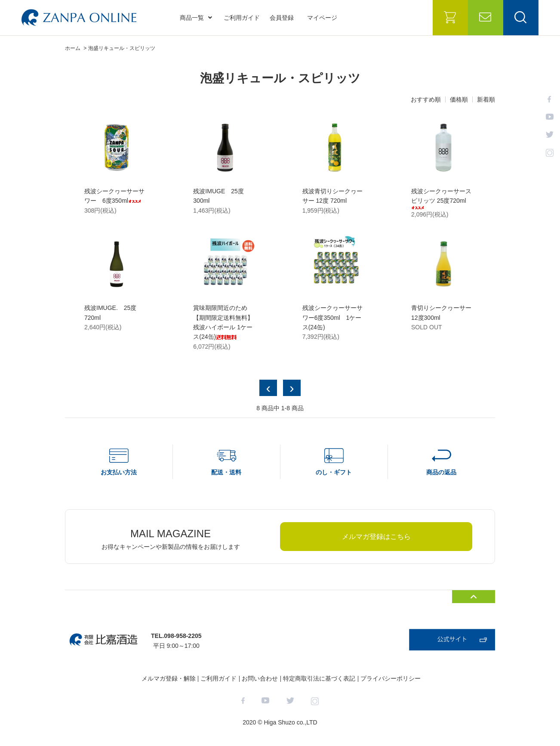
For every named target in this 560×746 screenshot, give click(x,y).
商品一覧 (196, 18)
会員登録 (282, 18)
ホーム (73, 48)
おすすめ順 (426, 99)
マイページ (322, 18)
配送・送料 (226, 472)
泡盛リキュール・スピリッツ (122, 48)
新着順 (486, 99)
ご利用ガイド (242, 18)
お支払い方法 (119, 472)
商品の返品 (441, 472)
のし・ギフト (334, 472)
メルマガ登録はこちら (376, 537)
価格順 (459, 99)
